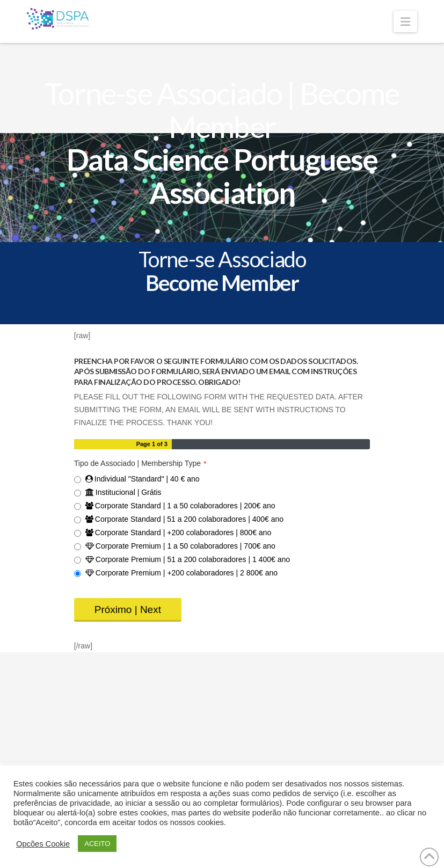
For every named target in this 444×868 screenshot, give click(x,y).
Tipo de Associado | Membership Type (140, 463)
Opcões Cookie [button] (43, 844)
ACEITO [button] (97, 844)
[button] (405, 21)
